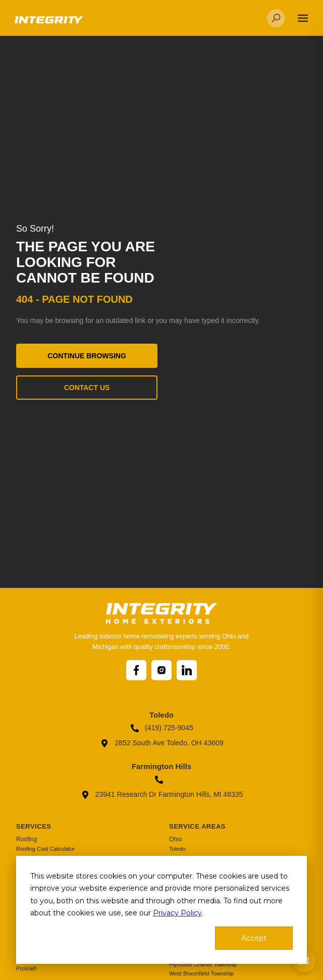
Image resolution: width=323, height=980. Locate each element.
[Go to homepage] (48, 23)
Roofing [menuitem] (26, 839)
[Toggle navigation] (303, 18)
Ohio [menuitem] (175, 839)
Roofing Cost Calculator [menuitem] (45, 849)
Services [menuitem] (34, 826)
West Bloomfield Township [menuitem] (201, 973)
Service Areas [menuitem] (197, 826)
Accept (254, 938)
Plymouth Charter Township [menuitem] (203, 964)
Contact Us (87, 388)
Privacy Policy (177, 913)
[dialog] (161, 910)
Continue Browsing (87, 356)
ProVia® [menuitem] (26, 968)
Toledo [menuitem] (177, 849)
